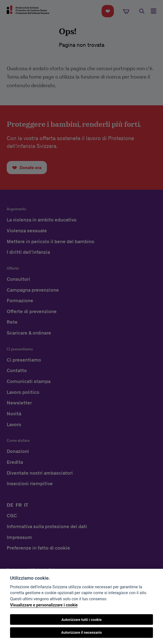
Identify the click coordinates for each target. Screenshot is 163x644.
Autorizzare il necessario (81, 632)
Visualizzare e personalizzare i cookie (44, 605)
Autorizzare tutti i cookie (81, 620)
